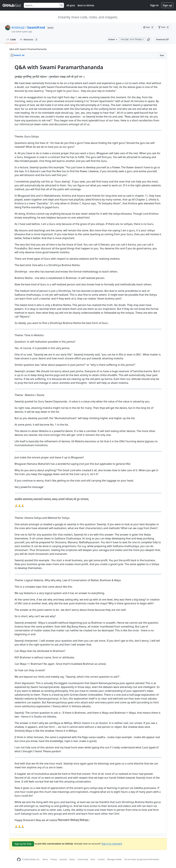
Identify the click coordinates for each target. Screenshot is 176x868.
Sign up (167, 5)
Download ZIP (162, 39)
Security (63, 859)
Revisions (29, 40)
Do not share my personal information (142, 859)
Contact (101, 859)
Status (72, 859)
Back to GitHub (86, 5)
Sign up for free (23, 844)
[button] (149, 40)
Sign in (154, 5)
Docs (93, 859)
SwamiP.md (36, 27)
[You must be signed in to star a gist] (149, 27)
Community (83, 859)
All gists (71, 5)
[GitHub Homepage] (19, 860)
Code (11, 39)
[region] (88, 446)
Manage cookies (115, 859)
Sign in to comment (112, 843)
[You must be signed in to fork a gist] (164, 27)
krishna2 (18, 27)
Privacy (54, 859)
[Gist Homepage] (12, 5)
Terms (45, 859)
